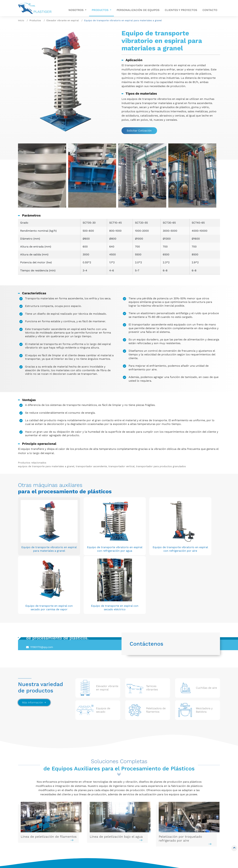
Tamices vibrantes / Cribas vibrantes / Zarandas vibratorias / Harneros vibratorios (42, 828)
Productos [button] (100, 10)
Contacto (210, 10)
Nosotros (135, 818)
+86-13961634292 (42, 582)
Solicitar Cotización (140, 131)
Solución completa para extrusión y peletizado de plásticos (89, 841)
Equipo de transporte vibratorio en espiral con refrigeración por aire (119, 534)
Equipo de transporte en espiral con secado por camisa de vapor (160, 532)
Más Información (34, 632)
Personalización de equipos (138, 10)
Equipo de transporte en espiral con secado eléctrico (201, 532)
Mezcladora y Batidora (87, 819)
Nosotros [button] (76, 10)
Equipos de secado (32, 844)
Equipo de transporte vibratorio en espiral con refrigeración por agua (78, 534)
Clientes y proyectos (181, 10)
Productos (35, 20)
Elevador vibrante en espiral (63, 20)
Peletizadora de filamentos (38, 849)
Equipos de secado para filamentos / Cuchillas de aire (40, 838)
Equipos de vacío (83, 824)
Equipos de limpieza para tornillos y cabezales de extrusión (94, 831)
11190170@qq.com (42, 576)
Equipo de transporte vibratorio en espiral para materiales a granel (37, 534)
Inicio (21, 20)
